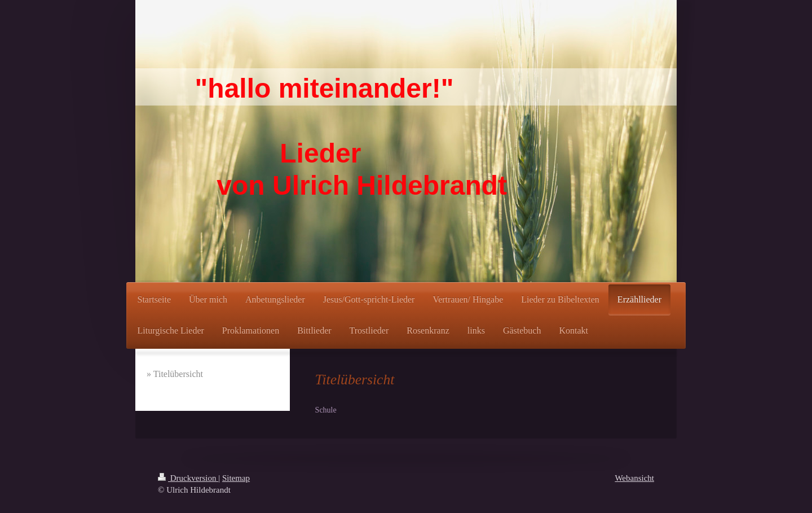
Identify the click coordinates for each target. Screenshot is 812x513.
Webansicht (634, 478)
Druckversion (188, 478)
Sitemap (236, 478)
